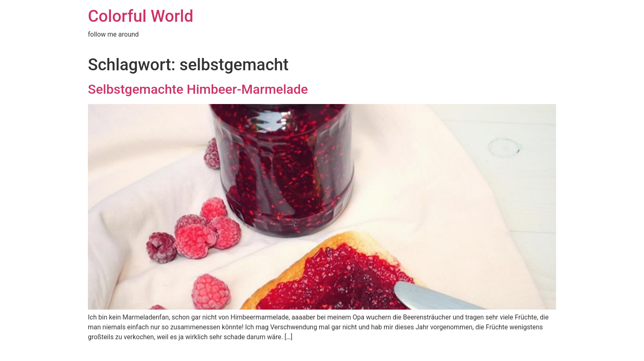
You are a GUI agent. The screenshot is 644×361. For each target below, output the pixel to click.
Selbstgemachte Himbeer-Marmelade (198, 89)
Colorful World (141, 16)
